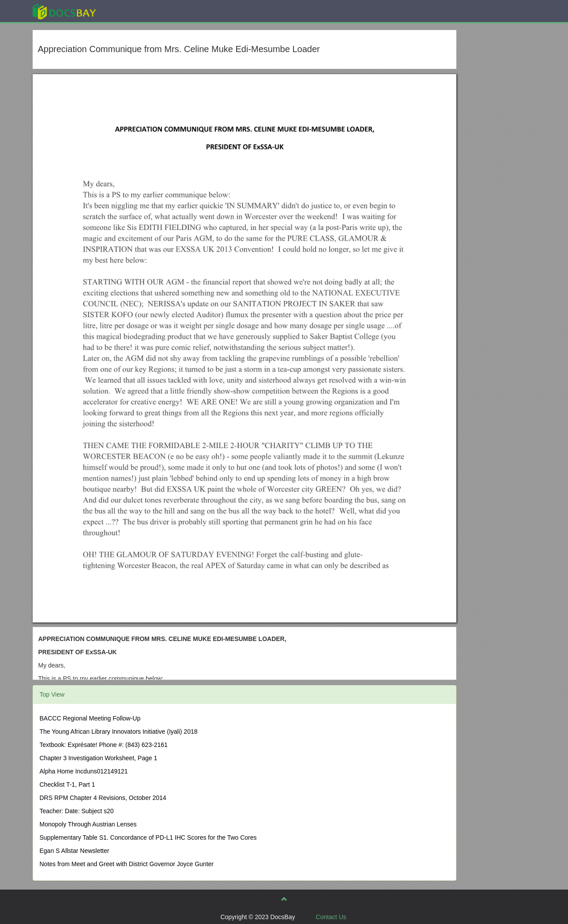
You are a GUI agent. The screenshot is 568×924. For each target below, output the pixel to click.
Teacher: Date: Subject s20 (77, 811)
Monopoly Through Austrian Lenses (88, 824)
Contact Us (331, 917)
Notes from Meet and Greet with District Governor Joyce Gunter (127, 864)
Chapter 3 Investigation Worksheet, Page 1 (99, 758)
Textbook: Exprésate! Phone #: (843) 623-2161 (104, 745)
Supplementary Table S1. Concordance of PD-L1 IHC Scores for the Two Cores (148, 837)
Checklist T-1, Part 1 (68, 784)
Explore (130, 11)
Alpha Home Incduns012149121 (84, 771)
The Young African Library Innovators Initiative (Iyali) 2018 (119, 732)
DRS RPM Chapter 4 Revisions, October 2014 (103, 798)
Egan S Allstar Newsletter (75, 851)
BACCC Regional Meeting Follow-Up (90, 718)
